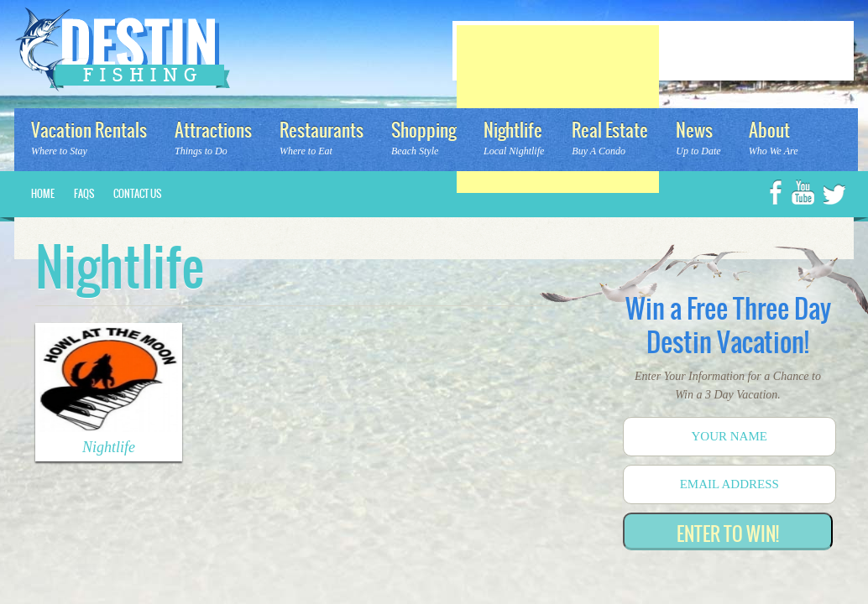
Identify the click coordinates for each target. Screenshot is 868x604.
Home (43, 194)
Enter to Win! (728, 534)
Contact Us (137, 194)
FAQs (84, 194)
